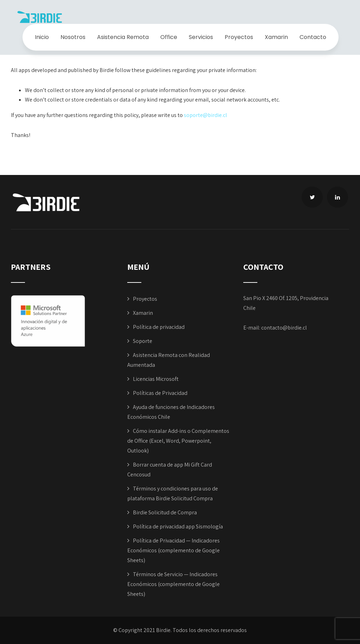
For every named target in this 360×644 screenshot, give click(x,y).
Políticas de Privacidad (160, 393)
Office (169, 37)
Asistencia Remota (123, 37)
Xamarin (276, 37)
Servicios (201, 37)
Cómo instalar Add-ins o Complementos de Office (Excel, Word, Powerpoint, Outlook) (178, 441)
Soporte (143, 341)
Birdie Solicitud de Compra (165, 512)
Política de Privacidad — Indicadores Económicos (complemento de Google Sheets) (173, 550)
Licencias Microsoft (156, 379)
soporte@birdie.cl (205, 115)
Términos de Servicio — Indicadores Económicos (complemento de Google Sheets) (173, 584)
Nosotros (73, 37)
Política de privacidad (159, 327)
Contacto (313, 37)
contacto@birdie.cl (284, 328)
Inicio (42, 37)
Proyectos (239, 37)
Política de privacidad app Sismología (178, 526)
